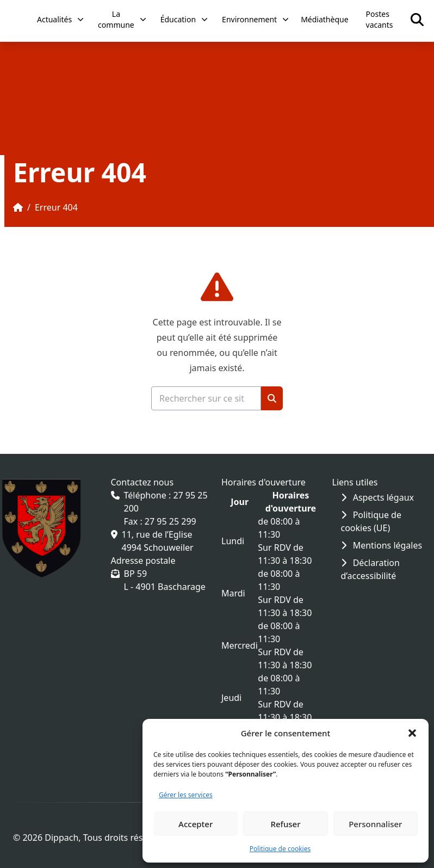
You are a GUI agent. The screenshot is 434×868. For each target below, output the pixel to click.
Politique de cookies (280, 849)
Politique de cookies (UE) (371, 521)
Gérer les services (186, 795)
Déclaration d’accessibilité (370, 569)
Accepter (196, 824)
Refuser (285, 824)
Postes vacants (380, 19)
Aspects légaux (378, 497)
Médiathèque (324, 19)
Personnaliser (375, 824)
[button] (412, 733)
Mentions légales (382, 545)
